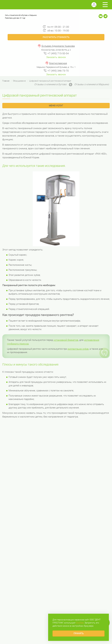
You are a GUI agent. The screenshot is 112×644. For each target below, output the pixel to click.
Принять (79, 633)
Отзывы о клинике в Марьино (92, 84)
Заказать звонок (56, 57)
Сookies (80, 623)
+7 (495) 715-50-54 (58, 53)
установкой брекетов (66, 340)
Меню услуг (56, 106)
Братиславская (58, 63)
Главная (6, 81)
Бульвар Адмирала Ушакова (58, 46)
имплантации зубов (78, 349)
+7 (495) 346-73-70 (58, 71)
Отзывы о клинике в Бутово (50, 84)
